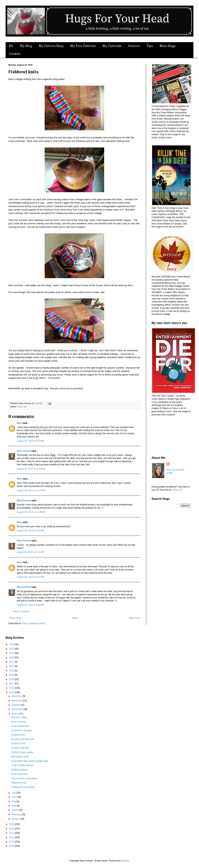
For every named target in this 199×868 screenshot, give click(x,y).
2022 (12, 662)
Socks (20, 407)
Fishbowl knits (18, 735)
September (17, 709)
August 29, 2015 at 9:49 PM (30, 605)
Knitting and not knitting (23, 787)
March (15, 810)
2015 (12, 692)
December (17, 696)
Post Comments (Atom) (34, 623)
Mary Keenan (24, 451)
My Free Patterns (83, 46)
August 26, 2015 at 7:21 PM (30, 552)
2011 (12, 837)
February (16, 814)
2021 (12, 666)
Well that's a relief (20, 757)
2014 (12, 824)
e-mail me (176, 490)
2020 (12, 671)
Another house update (22, 752)
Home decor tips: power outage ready (30, 761)
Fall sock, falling (19, 717)
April (14, 806)
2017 (12, 684)
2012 (12, 833)
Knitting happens (19, 770)
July (14, 793)
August (16, 714)
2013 (12, 829)
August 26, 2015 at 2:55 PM (30, 531)
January (16, 819)
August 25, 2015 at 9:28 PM (30, 441)
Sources (134, 46)
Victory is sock (18, 743)
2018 (12, 679)
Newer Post (15, 618)
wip (25, 407)
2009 (12, 846)
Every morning (18, 722)
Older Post (134, 618)
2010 (12, 842)
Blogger (125, 861)
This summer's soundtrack (24, 779)
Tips (150, 46)
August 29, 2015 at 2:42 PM (30, 577)
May (14, 801)
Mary (19, 423)
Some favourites (19, 774)
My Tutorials (112, 46)
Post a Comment (21, 611)
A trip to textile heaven (22, 765)
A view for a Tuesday (21, 730)
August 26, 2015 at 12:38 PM (31, 512)
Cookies (15, 54)
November (17, 701)
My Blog (26, 46)
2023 (12, 658)
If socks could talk (20, 748)
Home (75, 618)
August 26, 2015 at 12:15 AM (31, 469)
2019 (12, 675)
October (16, 705)
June (14, 797)
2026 (12, 644)
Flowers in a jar (19, 783)
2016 (12, 688)
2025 (12, 649)
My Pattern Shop (51, 46)
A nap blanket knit (20, 726)
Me (11, 46)
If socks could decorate (23, 739)
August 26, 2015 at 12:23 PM (31, 490)
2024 (12, 653)
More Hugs (168, 46)
